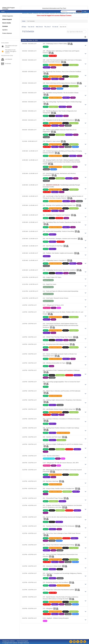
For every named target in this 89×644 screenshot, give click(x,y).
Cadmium (12, 641)
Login (85, 11)
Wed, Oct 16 (39, 27)
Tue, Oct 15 (31, 27)
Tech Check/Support (23, 641)
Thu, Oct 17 (48, 27)
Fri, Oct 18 (55, 27)
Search (79, 12)
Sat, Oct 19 (63, 27)
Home (3, 11)
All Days (24, 27)
